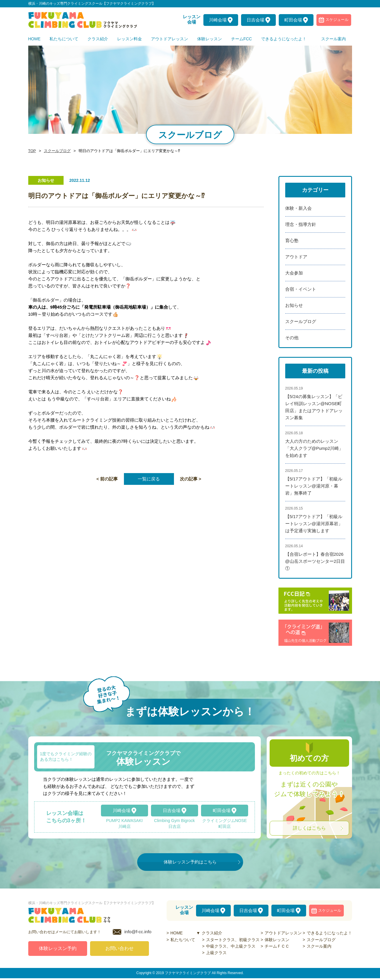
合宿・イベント (301, 289)
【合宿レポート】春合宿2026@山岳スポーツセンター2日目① (315, 561)
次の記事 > (191, 479)
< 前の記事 (107, 479)
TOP (32, 151)
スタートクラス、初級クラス (233, 940)
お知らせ (294, 305)
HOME (177, 933)
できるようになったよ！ (329, 933)
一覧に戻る (149, 479)
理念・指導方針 (301, 224)
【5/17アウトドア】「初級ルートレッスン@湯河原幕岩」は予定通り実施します (314, 524)
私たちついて (183, 940)
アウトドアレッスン (283, 933)
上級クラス (216, 953)
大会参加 (294, 273)
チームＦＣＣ (277, 946)
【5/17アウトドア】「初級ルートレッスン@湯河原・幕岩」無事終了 (314, 486)
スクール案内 (319, 946)
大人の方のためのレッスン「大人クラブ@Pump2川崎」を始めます (314, 448)
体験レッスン (277, 940)
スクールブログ (56, 151)
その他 (292, 338)
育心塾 (292, 241)
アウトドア (296, 257)
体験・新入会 (298, 208)
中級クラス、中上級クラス (231, 946)
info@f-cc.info (138, 933)
